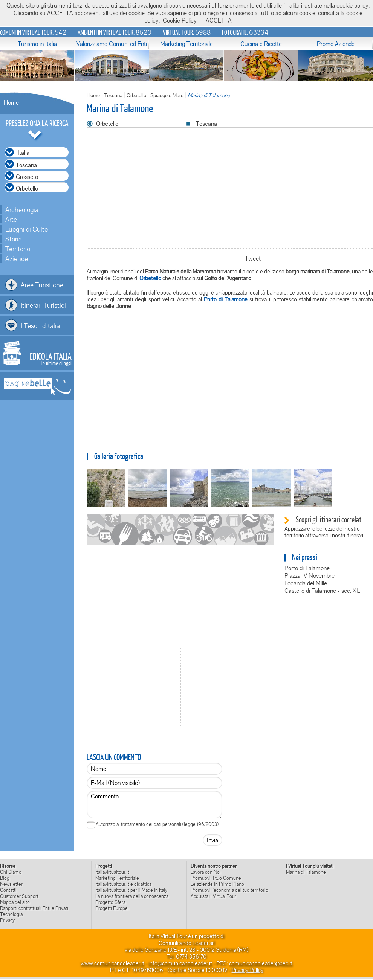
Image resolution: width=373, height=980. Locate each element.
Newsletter (11, 884)
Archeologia (22, 209)
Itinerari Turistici (43, 305)
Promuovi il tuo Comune (216, 878)
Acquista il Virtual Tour (213, 896)
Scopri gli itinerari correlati (329, 519)
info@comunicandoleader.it (180, 963)
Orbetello (136, 95)
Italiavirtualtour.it (112, 872)
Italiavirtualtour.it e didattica (123, 884)
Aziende (17, 258)
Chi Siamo (11, 872)
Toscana (113, 95)
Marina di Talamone (306, 872)
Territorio (18, 249)
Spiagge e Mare (167, 95)
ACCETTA (219, 20)
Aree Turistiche (42, 285)
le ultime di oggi (51, 359)
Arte (11, 219)
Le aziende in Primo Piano (217, 884)
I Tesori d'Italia (40, 325)
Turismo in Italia (37, 44)
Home (11, 102)
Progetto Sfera (110, 902)
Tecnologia (11, 914)
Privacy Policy (248, 970)
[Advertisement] (230, 385)
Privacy (7, 920)
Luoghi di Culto (27, 229)
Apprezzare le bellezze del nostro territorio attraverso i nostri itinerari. (324, 532)
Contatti (8, 890)
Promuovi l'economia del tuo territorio (229, 890)
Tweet (253, 258)
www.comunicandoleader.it (112, 963)
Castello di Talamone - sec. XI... (323, 591)
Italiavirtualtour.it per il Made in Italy (131, 890)
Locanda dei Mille (306, 583)
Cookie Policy (180, 20)
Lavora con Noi (206, 872)
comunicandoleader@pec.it (261, 963)
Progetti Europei (112, 908)
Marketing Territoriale (186, 44)
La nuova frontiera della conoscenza (132, 896)
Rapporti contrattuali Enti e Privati (34, 908)
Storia (14, 239)
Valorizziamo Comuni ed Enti (112, 44)
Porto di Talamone (307, 568)
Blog (5, 878)
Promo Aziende (336, 44)
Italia (24, 153)
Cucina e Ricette (261, 44)
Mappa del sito (15, 902)
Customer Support (19, 896)
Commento (154, 804)
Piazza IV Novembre (310, 575)
